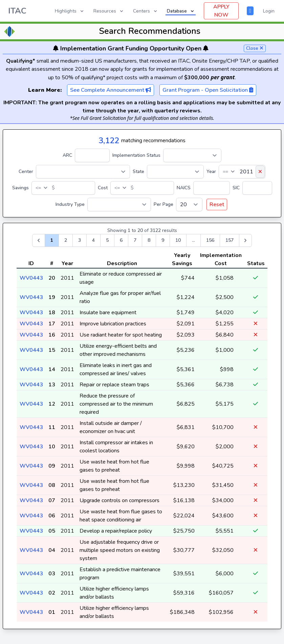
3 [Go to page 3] (80, 240)
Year (211, 171)
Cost (103, 188)
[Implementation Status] (192, 155)
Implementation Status (136, 155)
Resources (109, 11)
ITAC (17, 11)
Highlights (70, 11)
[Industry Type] (119, 205)
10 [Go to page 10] (178, 240)
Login (269, 11)
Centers (146, 11)
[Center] (83, 172)
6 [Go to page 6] (121, 240)
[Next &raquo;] (245, 240)
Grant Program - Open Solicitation (208, 90)
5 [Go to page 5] (107, 240)
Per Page (163, 204)
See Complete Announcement (111, 90)
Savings (20, 188)
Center (26, 171)
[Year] (242, 172)
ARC (67, 155)
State (138, 171)
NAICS (184, 188)
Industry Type (70, 204)
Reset (217, 205)
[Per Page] (189, 205)
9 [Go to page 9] (163, 240)
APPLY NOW (221, 11)
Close (255, 48)
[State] (175, 172)
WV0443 (31, 278)
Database (181, 11)
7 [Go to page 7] (135, 240)
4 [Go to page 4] (93, 240)
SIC (236, 188)
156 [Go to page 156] (210, 240)
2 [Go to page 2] (66, 240)
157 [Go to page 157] (230, 240)
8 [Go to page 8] (149, 240)
